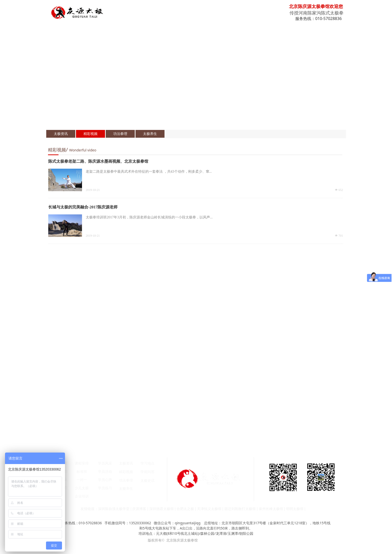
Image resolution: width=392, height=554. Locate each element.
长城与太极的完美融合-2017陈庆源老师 (83, 207)
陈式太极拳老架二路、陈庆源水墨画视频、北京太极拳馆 (98, 161)
